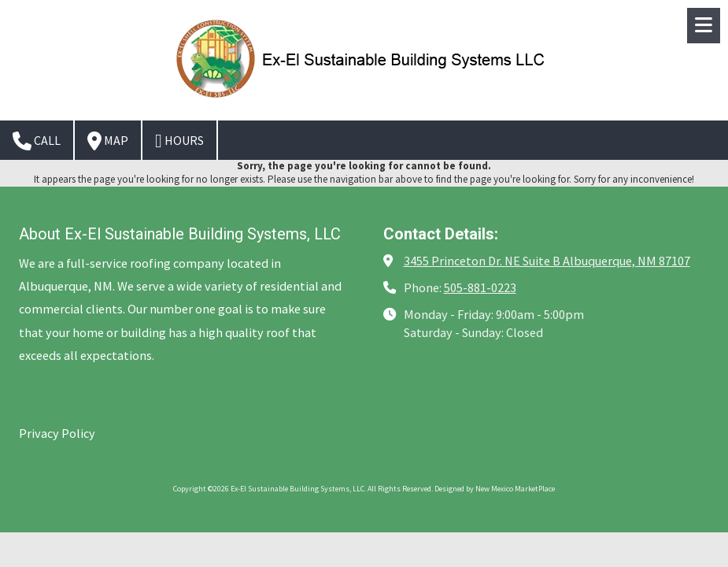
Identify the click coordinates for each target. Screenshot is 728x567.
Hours (179, 141)
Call (37, 141)
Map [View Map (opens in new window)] (108, 141)
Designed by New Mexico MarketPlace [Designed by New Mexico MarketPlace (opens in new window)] (495, 489)
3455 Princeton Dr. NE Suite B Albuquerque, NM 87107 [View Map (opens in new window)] (547, 261)
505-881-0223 (480, 287)
